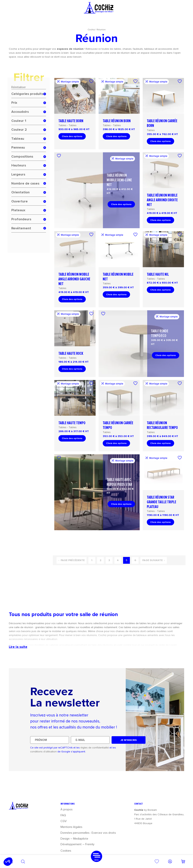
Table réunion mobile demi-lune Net (119, 180)
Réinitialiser (19, 87)
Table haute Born (71, 121)
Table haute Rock (71, 354)
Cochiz (91, 30)
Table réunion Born (117, 121)
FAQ (63, 815)
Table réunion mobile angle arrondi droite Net (162, 200)
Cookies (66, 851)
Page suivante (154, 560)
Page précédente (72, 560)
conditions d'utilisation (43, 752)
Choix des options (72, 136)
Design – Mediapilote (74, 839)
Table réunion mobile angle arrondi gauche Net (74, 279)
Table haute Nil (158, 274)
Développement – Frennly (77, 844)
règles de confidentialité (95, 748)
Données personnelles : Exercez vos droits (88, 833)
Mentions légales (71, 827)
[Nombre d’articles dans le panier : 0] (183, 861)
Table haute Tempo (72, 423)
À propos (67, 809)
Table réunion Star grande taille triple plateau (162, 502)
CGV (64, 821)
